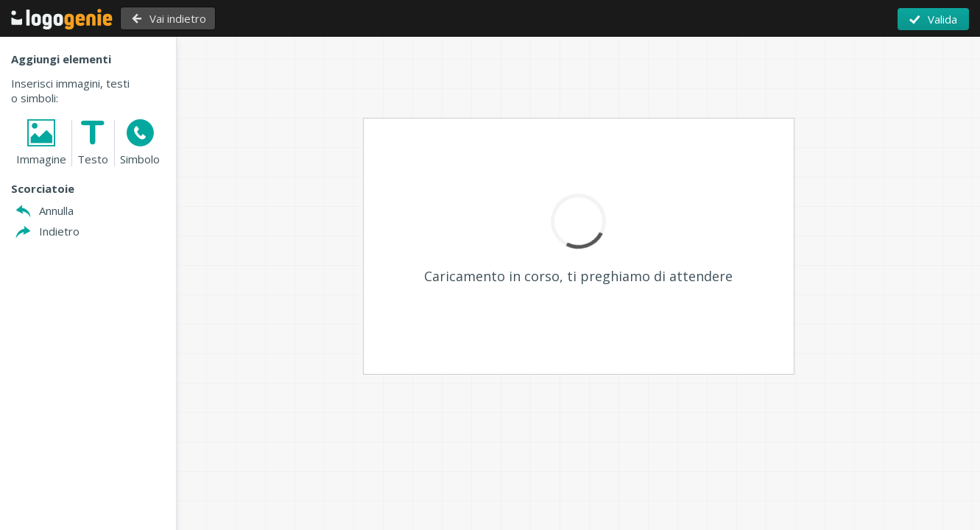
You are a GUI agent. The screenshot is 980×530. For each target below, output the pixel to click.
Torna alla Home (62, 19)
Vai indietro (183, 18)
